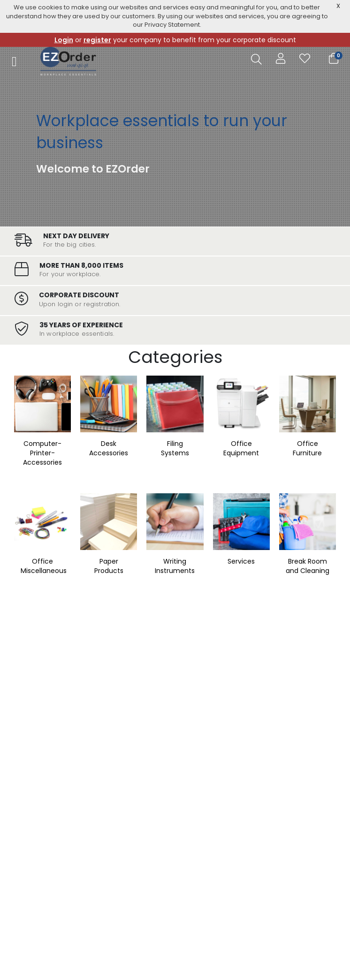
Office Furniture (307, 448)
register (97, 40)
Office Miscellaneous (44, 566)
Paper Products (109, 566)
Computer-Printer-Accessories (42, 453)
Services (241, 561)
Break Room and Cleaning (308, 566)
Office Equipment (241, 448)
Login (64, 40)
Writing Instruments (175, 566)
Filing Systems (175, 448)
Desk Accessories (109, 448)
